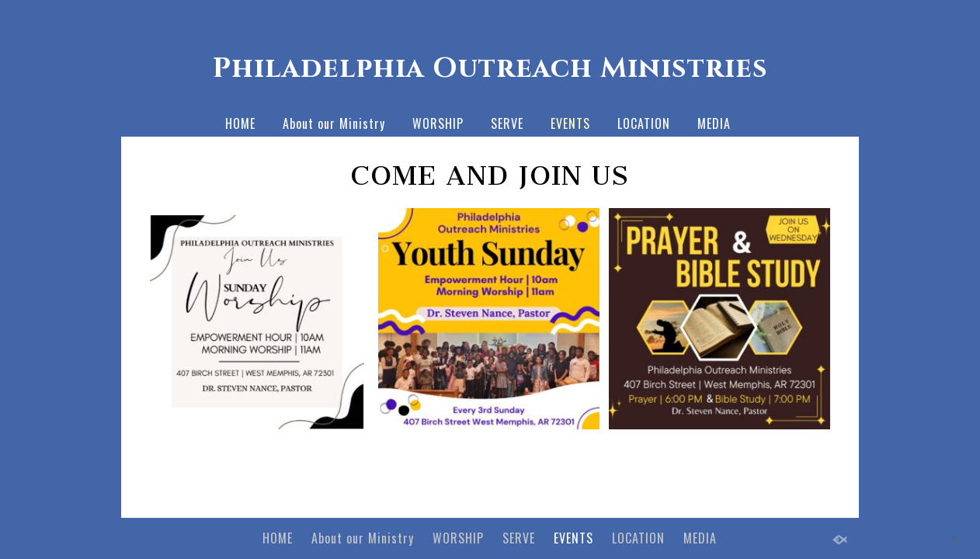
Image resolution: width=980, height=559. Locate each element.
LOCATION (644, 123)
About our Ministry (334, 123)
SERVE (507, 123)
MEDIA (714, 123)
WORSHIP (438, 123)
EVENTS (570, 123)
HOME (240, 123)
